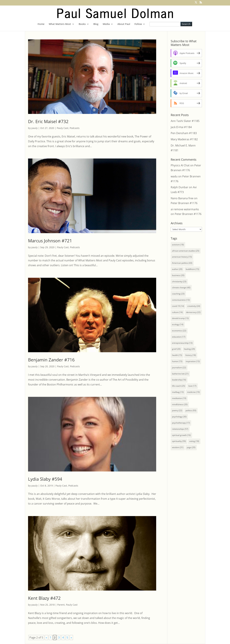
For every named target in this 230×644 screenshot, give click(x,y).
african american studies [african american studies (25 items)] (186, 251)
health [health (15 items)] (177, 355)
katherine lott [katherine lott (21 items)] (180, 374)
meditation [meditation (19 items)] (179, 398)
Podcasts (75, 128)
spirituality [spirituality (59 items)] (179, 441)
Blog (96, 24)
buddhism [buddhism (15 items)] (192, 269)
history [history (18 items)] (191, 355)
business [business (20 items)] (178, 275)
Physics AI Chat (180, 165)
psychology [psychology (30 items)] (179, 417)
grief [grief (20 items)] (176, 349)
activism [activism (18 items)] (178, 245)
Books (82, 24)
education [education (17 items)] (179, 337)
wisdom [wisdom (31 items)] (178, 447)
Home (41, 24)
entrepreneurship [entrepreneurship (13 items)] (182, 343)
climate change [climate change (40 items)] (181, 288)
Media (106, 24)
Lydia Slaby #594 (45, 479)
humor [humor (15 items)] (177, 361)
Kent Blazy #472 (44, 598)
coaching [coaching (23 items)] (178, 294)
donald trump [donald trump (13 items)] (180, 318)
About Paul (124, 24)
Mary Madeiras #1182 (184, 139)
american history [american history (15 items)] (182, 257)
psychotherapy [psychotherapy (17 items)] (181, 423)
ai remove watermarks (185, 209)
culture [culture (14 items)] (177, 312)
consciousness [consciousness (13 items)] (181, 300)
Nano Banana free (182, 198)
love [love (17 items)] (192, 386)
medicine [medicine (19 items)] (193, 392)
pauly (34, 128)
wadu (174, 176)
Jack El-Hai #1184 (181, 127)
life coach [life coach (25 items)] (179, 386)
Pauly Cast (63, 128)
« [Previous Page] (46, 637)
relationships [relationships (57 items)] (180, 429)
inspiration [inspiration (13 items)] (193, 361)
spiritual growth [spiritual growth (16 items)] (181, 435)
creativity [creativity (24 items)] (194, 306)
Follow (138, 24)
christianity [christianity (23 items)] (179, 281)
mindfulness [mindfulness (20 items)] (180, 404)
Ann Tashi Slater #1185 (185, 121)
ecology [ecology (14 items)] (178, 324)
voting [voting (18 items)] (194, 441)
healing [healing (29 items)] (189, 349)
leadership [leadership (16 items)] (179, 380)
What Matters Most (60, 24)
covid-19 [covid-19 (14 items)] (178, 306)
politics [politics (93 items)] (191, 410)
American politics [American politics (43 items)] (182, 263)
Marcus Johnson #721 (50, 241)
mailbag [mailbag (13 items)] (178, 392)
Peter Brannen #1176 (184, 203)
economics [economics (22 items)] (179, 331)
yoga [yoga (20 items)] (191, 447)
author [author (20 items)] (177, 269)
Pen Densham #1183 (184, 133)
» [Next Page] (71, 637)
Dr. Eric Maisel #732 (48, 121)
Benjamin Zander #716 (51, 360)
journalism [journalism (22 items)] (179, 368)
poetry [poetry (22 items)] (177, 410)
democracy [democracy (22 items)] (193, 312)
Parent (61, 605)
